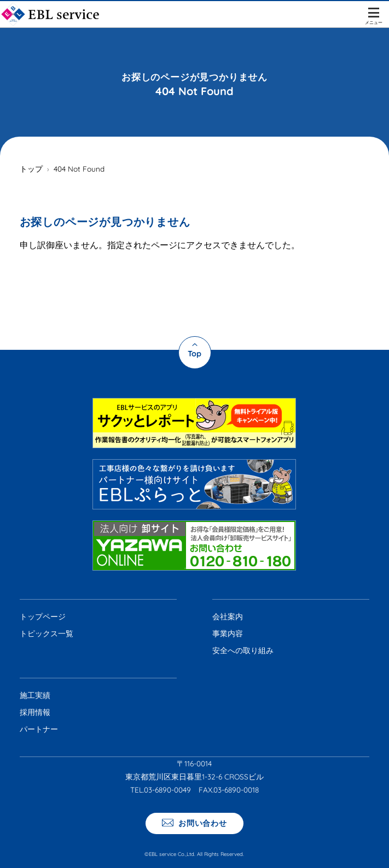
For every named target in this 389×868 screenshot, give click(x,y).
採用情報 (35, 712)
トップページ (43, 617)
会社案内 (228, 617)
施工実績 (35, 695)
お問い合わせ (201, 823)
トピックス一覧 (47, 634)
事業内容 (228, 634)
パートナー (39, 729)
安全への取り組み (243, 650)
